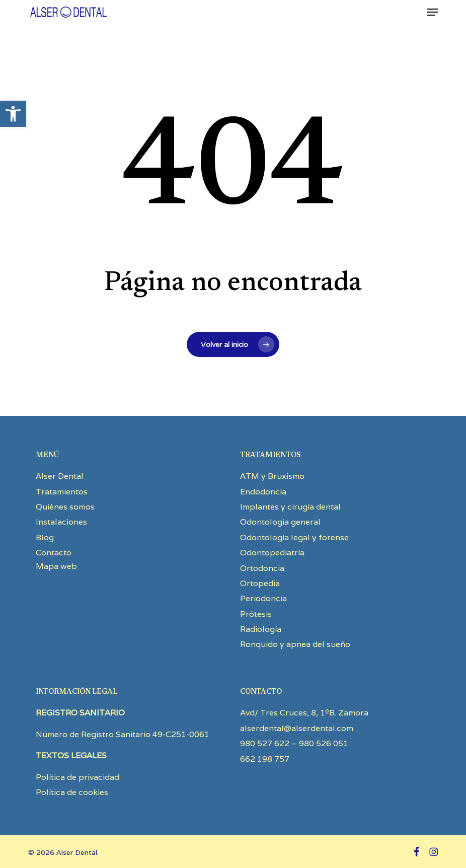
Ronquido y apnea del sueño (295, 644)
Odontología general (280, 522)
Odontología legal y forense (294, 537)
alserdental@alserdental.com (297, 728)
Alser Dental (60, 476)
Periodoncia (263, 598)
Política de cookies (72, 792)
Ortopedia (260, 583)
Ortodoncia (262, 568)
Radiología (261, 629)
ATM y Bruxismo (272, 476)
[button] (13, 114)
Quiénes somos (65, 507)
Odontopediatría (272, 553)
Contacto (54, 553)
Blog (45, 537)
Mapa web (56, 566)
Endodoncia (263, 492)
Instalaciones (61, 522)
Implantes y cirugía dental (290, 507)
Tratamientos (62, 492)
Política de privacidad (77, 777)
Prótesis (256, 614)
